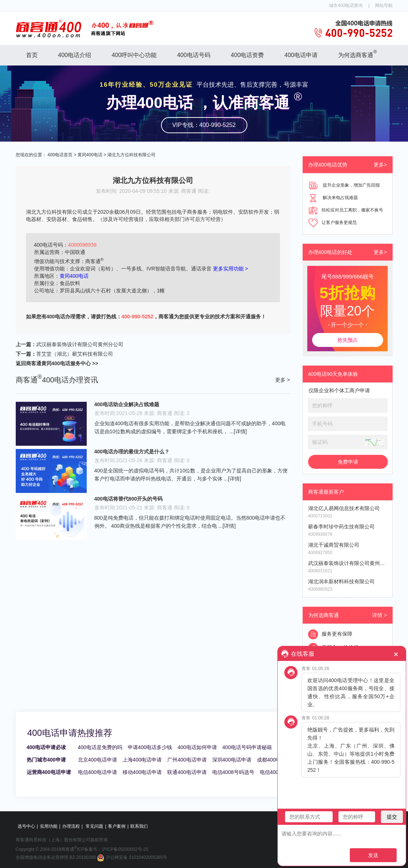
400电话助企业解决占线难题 (127, 404)
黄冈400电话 (90, 155)
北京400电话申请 (98, 760)
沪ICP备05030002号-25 (125, 849)
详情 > (379, 615)
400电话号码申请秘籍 (247, 747)
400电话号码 (194, 55)
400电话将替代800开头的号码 (129, 499)
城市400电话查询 (346, 5)
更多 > (282, 380)
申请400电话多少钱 (150, 747)
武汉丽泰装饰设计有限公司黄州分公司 (80, 344)
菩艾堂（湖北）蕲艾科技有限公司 (75, 354)
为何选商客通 (358, 54)
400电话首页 (60, 155)
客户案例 (117, 826)
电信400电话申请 (98, 772)
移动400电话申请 (142, 772)
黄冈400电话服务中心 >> (70, 363)
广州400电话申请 (187, 760)
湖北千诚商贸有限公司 (334, 545)
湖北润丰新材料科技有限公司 (341, 581)
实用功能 (49, 826)
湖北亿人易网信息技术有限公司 (344, 508)
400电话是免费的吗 (100, 747)
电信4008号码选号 (233, 772)
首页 (32, 55)
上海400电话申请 (142, 760)
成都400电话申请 (276, 760)
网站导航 (384, 5)
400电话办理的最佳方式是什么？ (132, 452)
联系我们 (139, 826)
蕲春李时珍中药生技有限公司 (341, 527)
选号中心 (26, 826)
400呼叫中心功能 (134, 55)
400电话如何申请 (197, 747)
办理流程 (71, 826)
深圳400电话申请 (232, 760)
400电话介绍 (75, 55)
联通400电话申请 (187, 772)
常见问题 (94, 826)
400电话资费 (248, 55)
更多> (380, 165)
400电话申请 (301, 55)
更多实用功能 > (231, 269)
